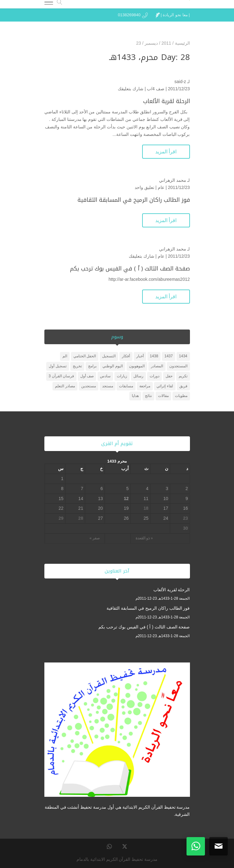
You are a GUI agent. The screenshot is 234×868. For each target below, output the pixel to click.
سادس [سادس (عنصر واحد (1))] (105, 376)
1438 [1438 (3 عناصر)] (154, 356)
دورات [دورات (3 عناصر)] (154, 376)
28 (81, 518)
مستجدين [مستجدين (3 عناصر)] (89, 386)
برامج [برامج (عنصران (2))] (92, 366)
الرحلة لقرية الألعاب (167, 101)
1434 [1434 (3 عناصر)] (183, 356)
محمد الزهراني (173, 180)
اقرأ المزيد (166, 152)
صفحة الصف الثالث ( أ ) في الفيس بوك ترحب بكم (130, 269)
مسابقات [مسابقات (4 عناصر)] (126, 386)
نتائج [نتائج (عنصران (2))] (148, 396)
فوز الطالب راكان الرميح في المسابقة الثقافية (134, 200)
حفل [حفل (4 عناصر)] (169, 376)
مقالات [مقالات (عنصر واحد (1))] (163, 396)
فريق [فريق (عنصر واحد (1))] (183, 386)
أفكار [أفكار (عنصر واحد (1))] (126, 356)
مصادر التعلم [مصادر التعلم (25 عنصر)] (65, 386)
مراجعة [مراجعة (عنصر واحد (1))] (145, 386)
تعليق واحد (144, 187)
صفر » (95, 538)
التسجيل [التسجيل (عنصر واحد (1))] (109, 356)
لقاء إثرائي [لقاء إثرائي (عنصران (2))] (165, 386)
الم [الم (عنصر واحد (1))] (65, 356)
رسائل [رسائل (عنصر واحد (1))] (138, 376)
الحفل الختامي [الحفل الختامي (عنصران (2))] (85, 356)
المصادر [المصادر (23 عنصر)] (157, 366)
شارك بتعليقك (131, 89)
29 (61, 518)
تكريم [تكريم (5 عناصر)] (183, 376)
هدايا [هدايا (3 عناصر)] (135, 396)
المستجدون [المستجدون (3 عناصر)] (178, 366)
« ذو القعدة (144, 538)
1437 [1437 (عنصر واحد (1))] (169, 356)
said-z (180, 82)
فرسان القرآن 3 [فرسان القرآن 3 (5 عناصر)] (61, 376)
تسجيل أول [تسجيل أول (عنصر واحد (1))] (57, 366)
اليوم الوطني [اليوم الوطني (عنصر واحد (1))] (112, 366)
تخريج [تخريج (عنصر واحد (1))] (77, 366)
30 (186, 528)
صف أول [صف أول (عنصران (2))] (87, 376)
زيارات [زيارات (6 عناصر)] (122, 376)
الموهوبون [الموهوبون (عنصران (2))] (137, 366)
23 (186, 518)
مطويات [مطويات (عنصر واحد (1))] (181, 396)
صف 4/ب (156, 89)
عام (161, 187)
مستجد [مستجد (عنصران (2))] (108, 386)
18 (146, 508)
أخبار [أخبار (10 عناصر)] (140, 356)
